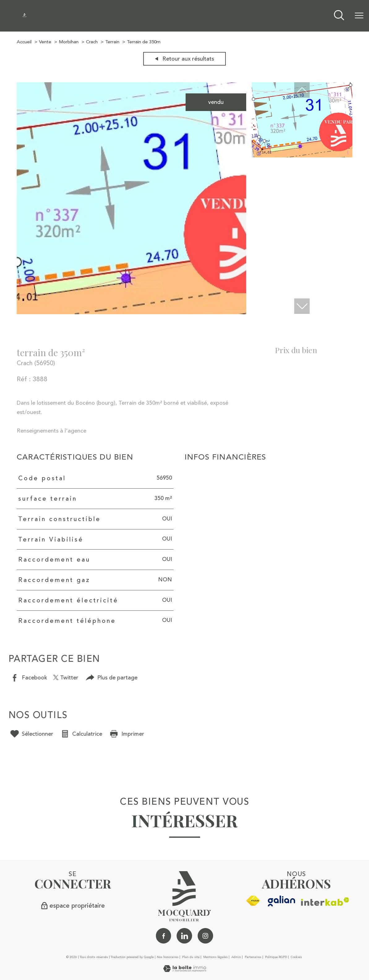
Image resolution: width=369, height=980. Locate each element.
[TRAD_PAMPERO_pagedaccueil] (24, 15)
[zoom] (131, 312)
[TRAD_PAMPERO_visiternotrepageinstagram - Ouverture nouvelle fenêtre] (205, 936)
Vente (45, 42)
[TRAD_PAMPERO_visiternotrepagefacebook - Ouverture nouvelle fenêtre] (164, 936)
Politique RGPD (276, 957)
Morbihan (69, 42)
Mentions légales (215, 957)
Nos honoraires (168, 957)
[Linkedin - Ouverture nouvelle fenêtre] (184, 936)
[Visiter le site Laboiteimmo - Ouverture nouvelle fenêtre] (185, 970)
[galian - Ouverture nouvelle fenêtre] (282, 901)
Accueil (24, 42)
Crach (92, 42)
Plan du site (191, 957)
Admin (236, 957)
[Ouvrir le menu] (359, 16)
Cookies (296, 957)
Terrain (112, 42)
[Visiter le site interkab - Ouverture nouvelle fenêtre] (325, 902)
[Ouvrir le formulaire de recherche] (339, 16)
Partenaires (253, 957)
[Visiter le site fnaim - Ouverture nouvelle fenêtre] (253, 901)
